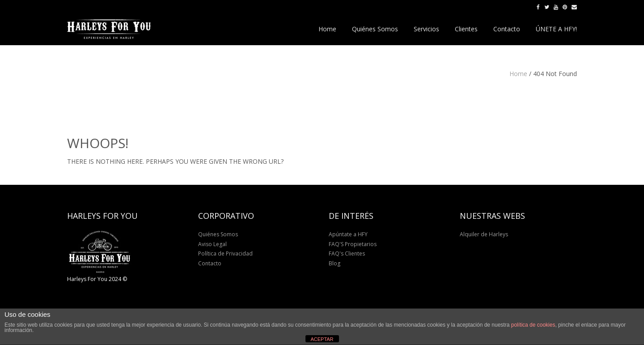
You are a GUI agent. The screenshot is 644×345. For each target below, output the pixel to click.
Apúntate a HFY (348, 234)
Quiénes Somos (218, 234)
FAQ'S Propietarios (353, 244)
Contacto (210, 263)
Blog (335, 263)
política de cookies (533, 325)
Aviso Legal (212, 244)
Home (518, 74)
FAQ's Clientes (347, 253)
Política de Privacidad (225, 253)
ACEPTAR (322, 339)
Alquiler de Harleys (484, 234)
